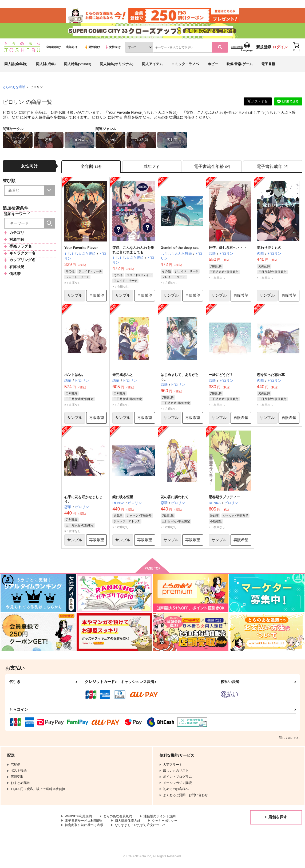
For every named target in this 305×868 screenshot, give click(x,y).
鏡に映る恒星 (123, 499)
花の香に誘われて (175, 499)
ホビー (213, 65)
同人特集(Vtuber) (78, 65)
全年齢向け (54, 48)
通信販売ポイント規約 (160, 818)
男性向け (92, 48)
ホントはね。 (75, 377)
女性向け (113, 48)
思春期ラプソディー (224, 499)
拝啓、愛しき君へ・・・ (228, 249)
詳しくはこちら (289, 740)
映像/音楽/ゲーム (240, 65)
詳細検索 (237, 48)
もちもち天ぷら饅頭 (160, 114)
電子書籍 (268, 65)
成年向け (72, 48)
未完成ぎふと (123, 377)
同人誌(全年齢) (16, 65)
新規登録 (264, 48)
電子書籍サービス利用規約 (84, 823)
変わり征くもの (269, 249)
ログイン (280, 48)
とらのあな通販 (14, 88)
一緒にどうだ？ (221, 377)
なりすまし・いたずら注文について (140, 827)
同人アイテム (152, 65)
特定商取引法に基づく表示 (84, 827)
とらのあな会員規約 (118, 818)
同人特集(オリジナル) (117, 65)
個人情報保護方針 (128, 823)
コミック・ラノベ (185, 65)
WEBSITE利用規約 (78, 818)
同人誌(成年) (46, 65)
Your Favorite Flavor (125, 114)
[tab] (152, 168)
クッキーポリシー (165, 823)
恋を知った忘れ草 (271, 377)
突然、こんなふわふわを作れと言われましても (225, 114)
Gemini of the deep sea (180, 249)
